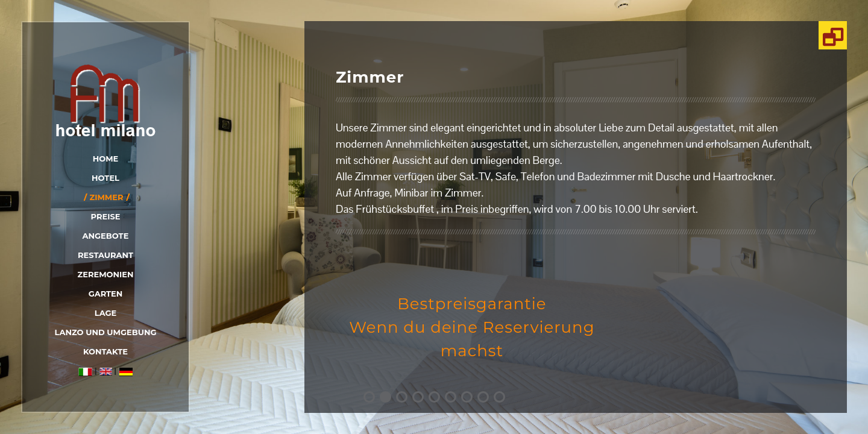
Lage (105, 313)
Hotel (105, 178)
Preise (106, 216)
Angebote (106, 236)
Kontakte (105, 351)
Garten (106, 294)
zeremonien (105, 274)
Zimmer (106, 197)
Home (106, 159)
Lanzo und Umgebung (106, 332)
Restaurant (105, 255)
